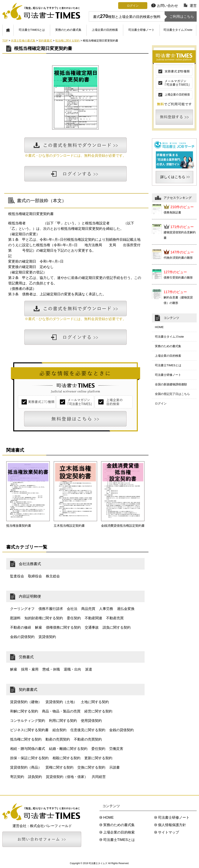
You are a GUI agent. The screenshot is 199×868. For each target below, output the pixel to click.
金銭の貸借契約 (22, 637)
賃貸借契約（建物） (26, 702)
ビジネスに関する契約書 (29, 730)
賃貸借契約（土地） (61, 702)
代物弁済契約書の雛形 (178, 258)
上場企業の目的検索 (105, 30)
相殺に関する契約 (66, 758)
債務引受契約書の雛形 (178, 277)
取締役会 (35, 576)
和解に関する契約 (24, 711)
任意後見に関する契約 (88, 730)
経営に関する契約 (98, 711)
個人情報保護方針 (172, 825)
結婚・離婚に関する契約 (68, 749)
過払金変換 (126, 609)
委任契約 (74, 618)
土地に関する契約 (95, 702)
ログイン (161, 403)
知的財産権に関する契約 (44, 618)
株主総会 (53, 576)
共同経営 (99, 777)
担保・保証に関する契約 (29, 758)
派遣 (89, 669)
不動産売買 (115, 618)
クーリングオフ (22, 609)
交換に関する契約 (91, 767)
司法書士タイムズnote (178, 30)
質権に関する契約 (59, 767)
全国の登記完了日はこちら (172, 394)
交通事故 (92, 627)
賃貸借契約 (47, 637)
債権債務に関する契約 (63, 627)
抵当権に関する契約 (26, 739)
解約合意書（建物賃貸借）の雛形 (178, 300)
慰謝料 (15, 618)
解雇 (38, 627)
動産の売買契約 (58, 739)
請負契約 (35, 777)
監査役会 (17, 576)
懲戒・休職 (51, 669)
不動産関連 (93, 618)
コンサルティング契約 (28, 721)
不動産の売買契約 (88, 739)
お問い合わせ (165, 6)
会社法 (72, 609)
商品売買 (88, 609)
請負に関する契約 (117, 627)
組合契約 (59, 730)
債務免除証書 (172, 212)
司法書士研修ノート (141, 30)
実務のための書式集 (68, 30)
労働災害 (116, 749)
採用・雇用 (30, 669)
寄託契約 (17, 777)
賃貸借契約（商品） (26, 767)
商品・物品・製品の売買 (61, 711)
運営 (190, 6)
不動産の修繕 (21, 627)
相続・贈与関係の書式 (28, 749)
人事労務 (106, 609)
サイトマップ (168, 832)
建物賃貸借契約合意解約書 (180, 235)
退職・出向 (72, 669)
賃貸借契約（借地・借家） (67, 777)
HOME (159, 327)
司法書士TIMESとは (32, 30)
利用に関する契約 (63, 721)
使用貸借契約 (91, 721)
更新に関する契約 (98, 758)
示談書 (114, 767)
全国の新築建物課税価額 (171, 384)
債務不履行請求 (51, 609)
